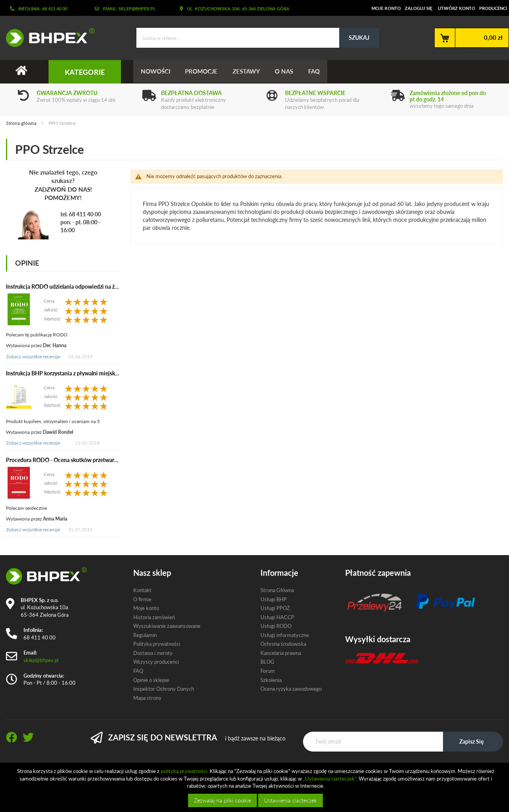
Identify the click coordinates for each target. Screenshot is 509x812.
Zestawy (249, 72)
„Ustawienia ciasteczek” (330, 779)
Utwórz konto (457, 8)
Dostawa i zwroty (153, 653)
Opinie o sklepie (151, 680)
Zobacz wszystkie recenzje (33, 356)
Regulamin (145, 635)
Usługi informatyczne (285, 635)
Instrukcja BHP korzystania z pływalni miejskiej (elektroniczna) (82, 373)
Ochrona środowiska (283, 644)
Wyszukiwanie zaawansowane (167, 626)
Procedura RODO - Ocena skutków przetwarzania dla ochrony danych (91, 460)
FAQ (318, 72)
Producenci (493, 8)
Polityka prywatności (157, 644)
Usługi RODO (276, 626)
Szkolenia (271, 680)
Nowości (156, 72)
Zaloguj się (419, 8)
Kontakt (142, 590)
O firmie (142, 599)
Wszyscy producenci (156, 662)
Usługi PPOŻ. (276, 608)
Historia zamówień (154, 617)
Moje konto (386, 8)
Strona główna (22, 123)
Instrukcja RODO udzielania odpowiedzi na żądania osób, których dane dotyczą (102, 287)
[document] (255, 787)
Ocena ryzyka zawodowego (291, 689)
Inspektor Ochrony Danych (164, 689)
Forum (268, 671)
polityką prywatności (184, 771)
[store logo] (47, 37)
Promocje (203, 72)
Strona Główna (277, 590)
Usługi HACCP (277, 617)
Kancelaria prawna (281, 653)
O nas (288, 72)
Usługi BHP (274, 599)
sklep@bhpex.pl (41, 660)
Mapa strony (147, 698)
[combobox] (258, 38)
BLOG (267, 662)
